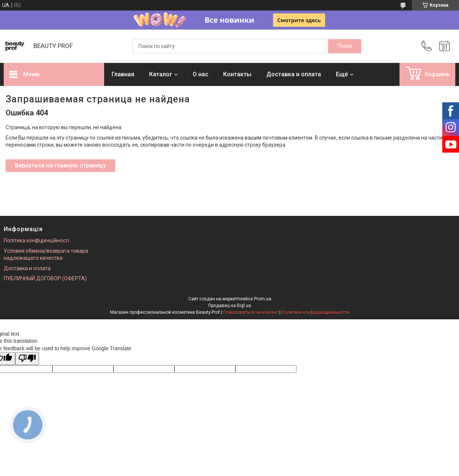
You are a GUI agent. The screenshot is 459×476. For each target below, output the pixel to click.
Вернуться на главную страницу (60, 165)
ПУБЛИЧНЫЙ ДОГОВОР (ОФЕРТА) (45, 278)
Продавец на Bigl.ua (230, 306)
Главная (123, 74)
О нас (200, 74)
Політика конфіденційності (36, 240)
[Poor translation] (27, 359)
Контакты (237, 74)
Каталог (161, 74)
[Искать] (345, 46)
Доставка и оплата (294, 74)
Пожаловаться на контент (251, 312)
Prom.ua (263, 299)
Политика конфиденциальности (315, 312)
